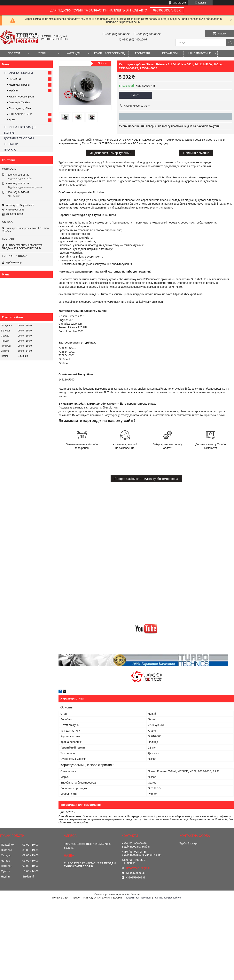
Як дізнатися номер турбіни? (110, 153)
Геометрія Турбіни (19, 102)
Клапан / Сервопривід (22, 97)
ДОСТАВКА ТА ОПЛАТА (19, 138)
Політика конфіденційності (168, 898)
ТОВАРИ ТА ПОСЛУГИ (18, 73)
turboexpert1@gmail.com (20, 205)
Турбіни (13, 91)
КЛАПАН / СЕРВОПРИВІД (109, 53)
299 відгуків (180, 3)
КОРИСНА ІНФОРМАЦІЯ (20, 127)
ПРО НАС (10, 150)
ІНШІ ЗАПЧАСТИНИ (199, 53)
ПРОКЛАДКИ (170, 53)
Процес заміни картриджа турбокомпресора (146, 479)
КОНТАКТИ (11, 144)
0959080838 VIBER (167, 10)
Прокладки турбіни (20, 108)
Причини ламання (196, 153)
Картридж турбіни (19, 85)
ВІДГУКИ (9, 133)
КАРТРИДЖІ (74, 53)
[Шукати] (230, 43)
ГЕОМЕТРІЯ (142, 53)
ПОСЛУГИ (14, 53)
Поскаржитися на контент (138, 898)
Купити (136, 95)
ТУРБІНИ (44, 53)
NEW (12, 120)
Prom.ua (135, 894)
